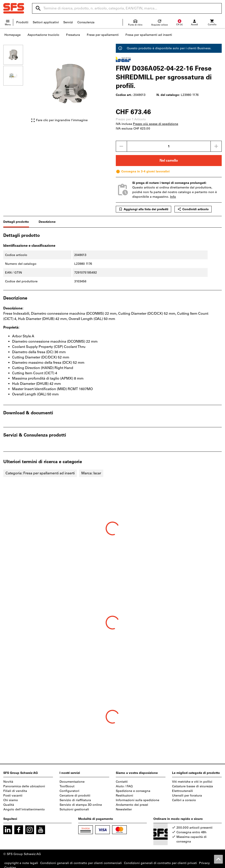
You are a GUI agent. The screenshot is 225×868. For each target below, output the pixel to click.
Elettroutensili (182, 791)
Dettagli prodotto (16, 222)
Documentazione (72, 782)
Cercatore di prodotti (75, 796)
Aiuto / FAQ (124, 786)
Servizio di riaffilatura (75, 800)
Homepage (13, 35)
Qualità (9, 805)
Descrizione (47, 222)
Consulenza (86, 22)
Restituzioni (124, 796)
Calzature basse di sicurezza (192, 786)
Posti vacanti (13, 796)
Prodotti (22, 22)
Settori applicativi (46, 22)
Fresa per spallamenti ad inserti (149, 35)
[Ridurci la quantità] (121, 146)
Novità (8, 782)
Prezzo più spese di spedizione (156, 124)
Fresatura (73, 35)
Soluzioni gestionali (74, 809)
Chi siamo (11, 800)
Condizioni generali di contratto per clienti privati (160, 863)
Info (173, 197)
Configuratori (69, 791)
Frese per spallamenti (103, 35)
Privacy (204, 863)
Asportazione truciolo (43, 35)
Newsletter (124, 809)
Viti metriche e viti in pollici (192, 782)
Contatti (122, 782)
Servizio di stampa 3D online (81, 805)
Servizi (68, 22)
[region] (16, 86)
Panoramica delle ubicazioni (24, 786)
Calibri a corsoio (184, 800)
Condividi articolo (193, 209)
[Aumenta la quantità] (216, 146)
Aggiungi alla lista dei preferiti (143, 209)
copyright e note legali (21, 863)
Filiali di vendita (15, 791)
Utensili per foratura (187, 796)
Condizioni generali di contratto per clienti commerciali (81, 863)
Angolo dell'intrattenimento (24, 809)
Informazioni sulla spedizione (138, 800)
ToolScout (67, 786)
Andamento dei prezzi (132, 805)
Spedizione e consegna (133, 791)
